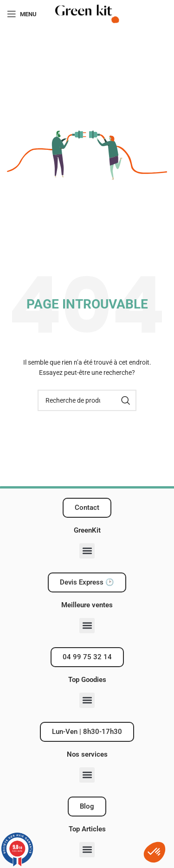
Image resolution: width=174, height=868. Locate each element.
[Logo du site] (87, 13)
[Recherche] (87, 400)
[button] (87, 551)
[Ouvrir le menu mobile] (22, 14)
